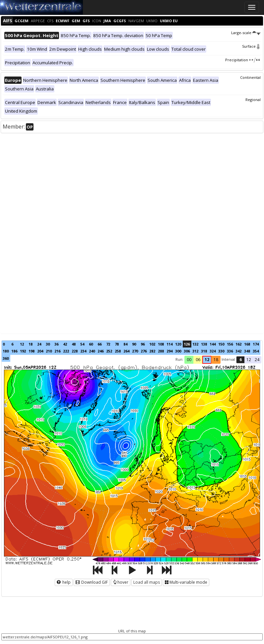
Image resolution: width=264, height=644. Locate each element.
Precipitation (243, 60)
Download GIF (92, 582)
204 (40, 351)
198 (32, 351)
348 (247, 351)
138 (204, 344)
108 (161, 344)
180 (6, 351)
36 (56, 344)
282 (152, 351)
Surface (251, 46)
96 (143, 344)
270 (135, 351)
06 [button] (198, 360)
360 (6, 358)
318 (204, 351)
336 (230, 351)
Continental (250, 77)
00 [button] (189, 360)
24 (39, 344)
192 (23, 351)
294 (169, 351)
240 (92, 351)
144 (213, 344)
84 (125, 344)
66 (99, 344)
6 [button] (241, 360)
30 (48, 344)
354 (256, 351)
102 (152, 344)
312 (195, 351)
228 (75, 351)
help (64, 582)
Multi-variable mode (186, 582)
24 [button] (257, 360)
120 (178, 344)
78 (117, 344)
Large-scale (246, 33)
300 (178, 351)
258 (118, 351)
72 (108, 344)
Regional (253, 100)
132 (195, 344)
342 (238, 351)
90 (134, 344)
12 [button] (207, 360)
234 (83, 351)
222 (66, 351)
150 (221, 344)
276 (144, 351)
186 (14, 351)
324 (213, 351)
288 (161, 351)
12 (22, 344)
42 (65, 344)
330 (221, 351)
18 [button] (216, 360)
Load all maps (147, 582)
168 (247, 344)
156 (230, 344)
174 (256, 344)
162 (238, 344)
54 (82, 344)
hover (121, 582)
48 (74, 344)
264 (126, 351)
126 (187, 344)
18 (31, 344)
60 (91, 344)
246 (100, 351)
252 (109, 351)
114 (169, 344)
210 (49, 351)
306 (187, 351)
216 (57, 351)
